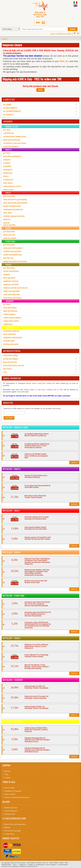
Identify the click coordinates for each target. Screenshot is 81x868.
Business (8, 771)
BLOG (69, 34)
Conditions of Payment (13, 791)
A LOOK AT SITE (9, 100)
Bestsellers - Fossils (11, 638)
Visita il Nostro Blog (10, 355)
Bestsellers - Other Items (13, 596)
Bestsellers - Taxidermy (13, 680)
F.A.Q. (7, 774)
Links (5, 372)
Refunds (7, 827)
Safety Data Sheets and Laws (14, 365)
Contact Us (61, 34)
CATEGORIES (8, 122)
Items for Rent (10, 794)
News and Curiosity (10, 362)
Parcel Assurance (11, 811)
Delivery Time (10, 814)
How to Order (10, 788)
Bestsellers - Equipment (13, 722)
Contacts (8, 778)
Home (4, 39)
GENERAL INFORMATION (12, 378)
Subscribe (9, 418)
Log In (53, 34)
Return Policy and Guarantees (15, 824)
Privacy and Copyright (12, 831)
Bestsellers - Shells (11, 511)
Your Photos (7, 369)
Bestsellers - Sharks (11, 552)
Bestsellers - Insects (12, 469)
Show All (74, 462)
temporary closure (12, 45)
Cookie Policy (9, 834)
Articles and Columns (11, 359)
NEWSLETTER (8, 403)
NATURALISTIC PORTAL (12, 351)
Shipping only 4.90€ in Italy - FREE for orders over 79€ (32, 79)
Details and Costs (11, 808)
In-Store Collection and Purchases (17, 797)
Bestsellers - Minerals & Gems (15, 428)
